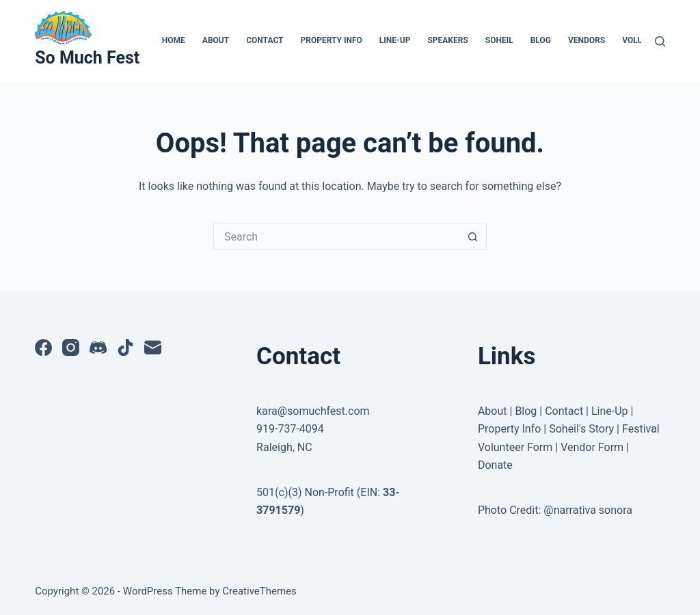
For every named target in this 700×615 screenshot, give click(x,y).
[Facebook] (43, 347)
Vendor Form (592, 447)
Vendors (587, 40)
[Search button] (473, 236)
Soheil (499, 40)
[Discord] (98, 347)
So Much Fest (87, 58)
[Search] (660, 41)
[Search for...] (336, 236)
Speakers (447, 40)
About (216, 40)
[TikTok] (125, 347)
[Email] (153, 347)
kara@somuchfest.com (313, 411)
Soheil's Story (581, 429)
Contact (265, 40)
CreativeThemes (259, 591)
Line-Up (395, 40)
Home (174, 40)
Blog (541, 40)
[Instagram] (71, 347)
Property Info (332, 40)
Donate (495, 465)
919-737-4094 (290, 429)
